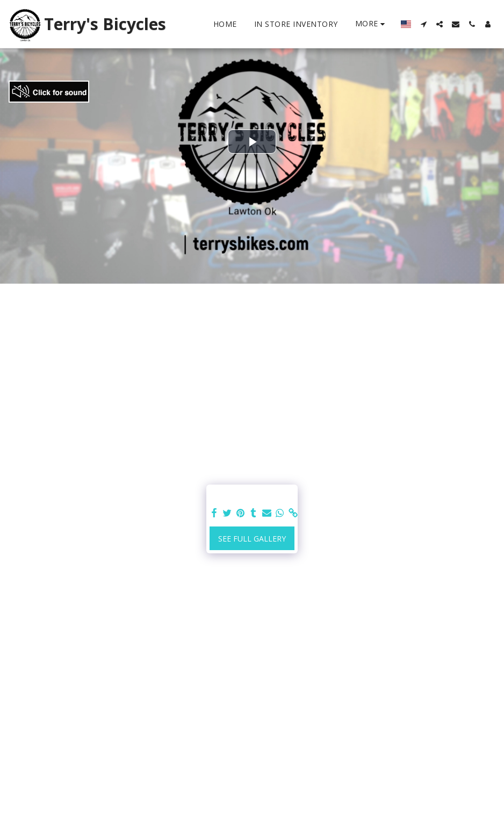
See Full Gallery (252, 539)
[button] (423, 24)
